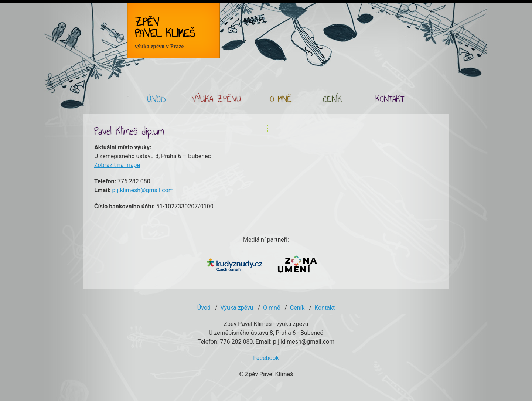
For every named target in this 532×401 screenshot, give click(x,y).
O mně (272, 308)
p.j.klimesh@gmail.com (143, 190)
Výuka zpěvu (237, 308)
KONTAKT (390, 100)
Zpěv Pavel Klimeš (165, 32)
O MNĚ (281, 100)
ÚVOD (156, 100)
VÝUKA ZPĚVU (216, 100)
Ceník (297, 308)
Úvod (204, 308)
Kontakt (325, 308)
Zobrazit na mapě (117, 165)
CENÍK (332, 100)
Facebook (266, 358)
